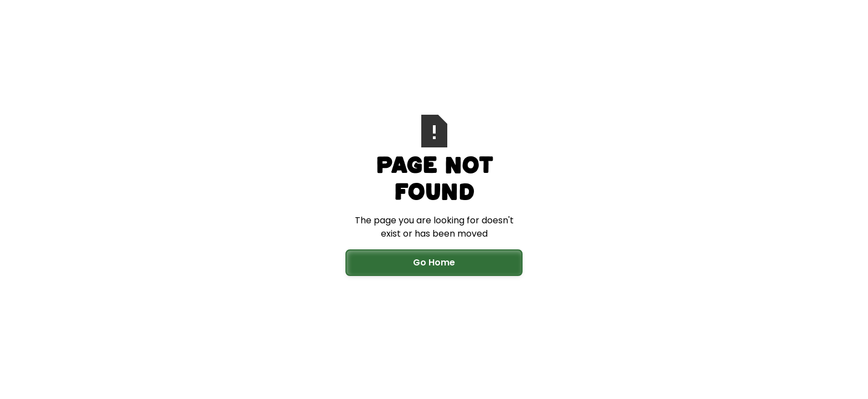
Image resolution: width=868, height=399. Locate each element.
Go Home (434, 262)
